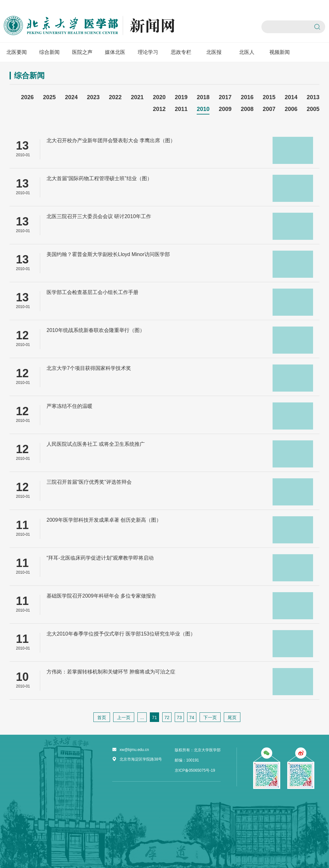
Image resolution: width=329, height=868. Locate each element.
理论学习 (148, 52)
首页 (102, 717)
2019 (181, 97)
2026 (27, 97)
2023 (93, 97)
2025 (49, 97)
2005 (313, 109)
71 (155, 717)
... (142, 717)
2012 (159, 109)
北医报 (214, 52)
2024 (71, 97)
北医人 (247, 52)
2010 (203, 109)
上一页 (124, 717)
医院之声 (82, 52)
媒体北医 (115, 52)
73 (179, 717)
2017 (225, 97)
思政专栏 (181, 52)
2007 (269, 109)
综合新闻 (49, 52)
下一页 (210, 717)
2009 (225, 109)
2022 (115, 97)
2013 (313, 97)
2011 (181, 109)
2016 (247, 97)
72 (167, 717)
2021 (137, 97)
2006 (291, 109)
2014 (291, 97)
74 (192, 717)
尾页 (232, 717)
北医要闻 (17, 52)
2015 (269, 97)
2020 (159, 97)
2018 (203, 97)
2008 (247, 109)
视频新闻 (280, 52)
